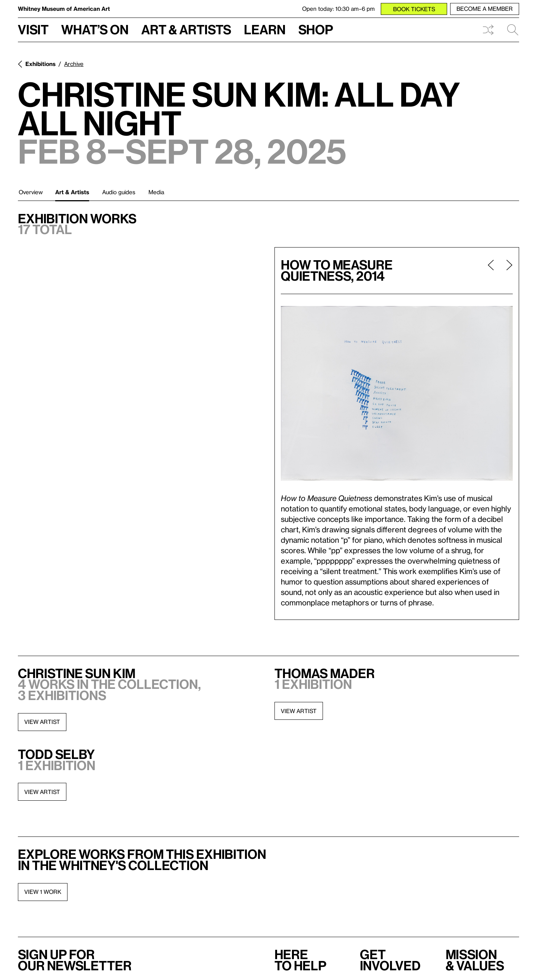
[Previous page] (491, 271)
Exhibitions (40, 64)
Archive (74, 64)
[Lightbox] (397, 393)
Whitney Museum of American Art (64, 9)
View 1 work (43, 892)
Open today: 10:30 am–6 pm (338, 9)
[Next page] (506, 271)
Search (513, 30)
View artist (42, 722)
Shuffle (488, 30)
